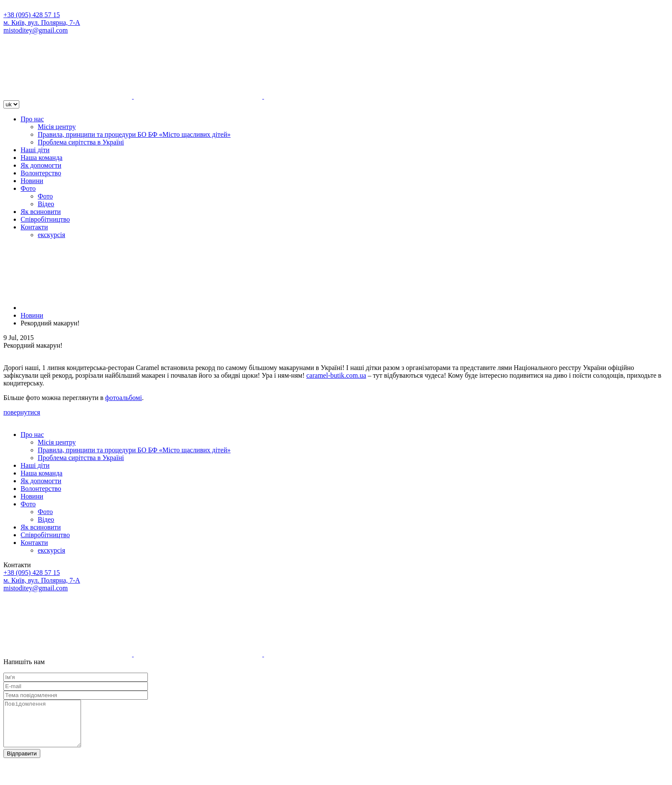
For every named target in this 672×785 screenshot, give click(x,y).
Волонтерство (41, 173)
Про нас (32, 119)
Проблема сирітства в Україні (81, 142)
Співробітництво (45, 219)
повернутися (22, 412)
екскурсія (51, 235)
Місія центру (57, 127)
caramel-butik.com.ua (336, 375)
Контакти (34, 227)
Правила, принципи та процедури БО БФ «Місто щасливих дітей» (134, 134)
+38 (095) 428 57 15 (32, 15)
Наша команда (42, 158)
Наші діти (35, 150)
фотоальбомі (123, 398)
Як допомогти (41, 165)
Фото (28, 188)
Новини (32, 181)
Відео (46, 204)
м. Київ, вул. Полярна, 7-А (42, 23)
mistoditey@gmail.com (36, 30)
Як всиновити (41, 212)
